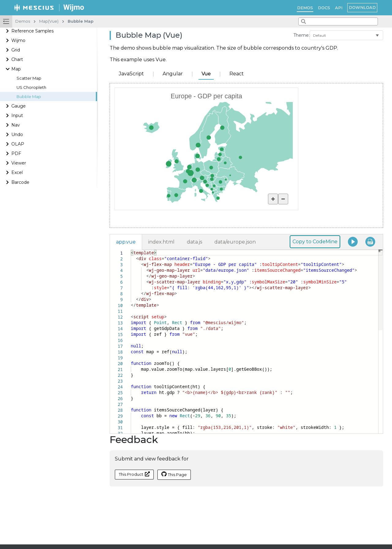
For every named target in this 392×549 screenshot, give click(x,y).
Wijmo (18, 40)
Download (362, 7)
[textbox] (131, 250)
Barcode (20, 182)
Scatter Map (29, 78)
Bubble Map (29, 97)
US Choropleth (31, 87)
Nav (16, 125)
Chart (17, 59)
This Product (134, 474)
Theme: (302, 35)
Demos (305, 8)
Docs (324, 8)
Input (17, 115)
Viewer (19, 163)
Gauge (19, 106)
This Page (174, 474)
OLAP (18, 144)
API (339, 8)
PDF (16, 153)
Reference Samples (32, 31)
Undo (17, 134)
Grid (16, 50)
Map (16, 69)
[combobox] (338, 21)
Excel (17, 172)
